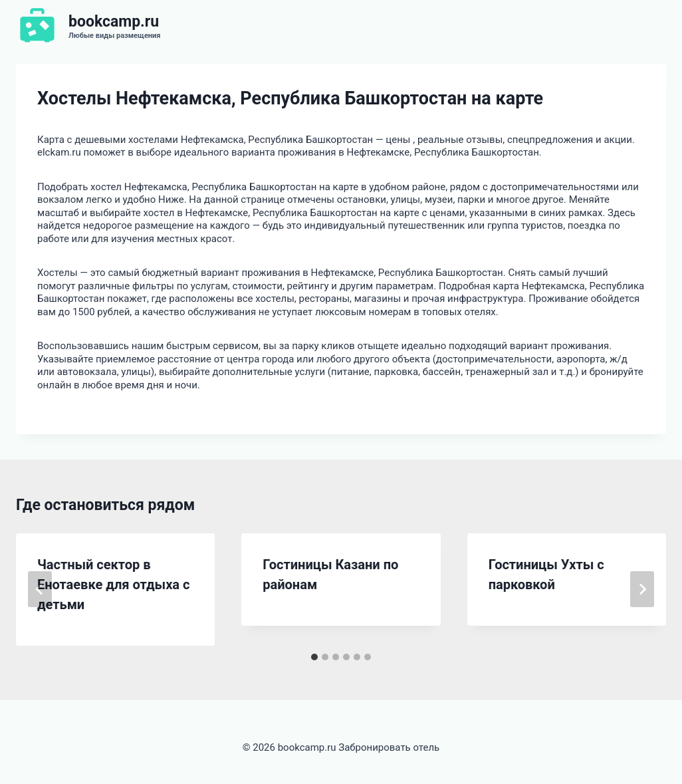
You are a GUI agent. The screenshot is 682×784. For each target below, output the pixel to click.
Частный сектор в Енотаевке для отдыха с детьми (113, 585)
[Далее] (642, 589)
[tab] (314, 657)
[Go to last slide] (40, 589)
